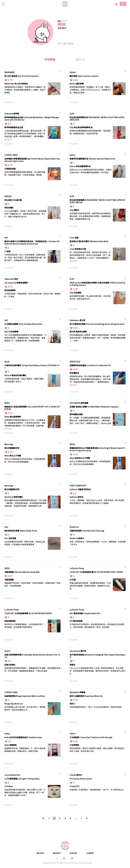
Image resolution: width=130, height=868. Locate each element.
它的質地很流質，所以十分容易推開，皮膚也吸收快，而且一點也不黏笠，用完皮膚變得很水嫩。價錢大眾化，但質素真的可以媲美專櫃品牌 (25, 257)
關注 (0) (80, 59)
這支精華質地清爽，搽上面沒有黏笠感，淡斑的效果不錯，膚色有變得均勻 (90, 297)
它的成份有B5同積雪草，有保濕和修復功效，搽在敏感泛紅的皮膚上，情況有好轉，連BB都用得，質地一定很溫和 (97, 626)
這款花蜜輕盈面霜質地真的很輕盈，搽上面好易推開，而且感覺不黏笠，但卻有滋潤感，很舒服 (25, 173)
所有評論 (50, 59)
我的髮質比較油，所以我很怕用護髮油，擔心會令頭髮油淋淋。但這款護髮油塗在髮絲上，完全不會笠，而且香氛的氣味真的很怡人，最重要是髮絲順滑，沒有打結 (90, 379)
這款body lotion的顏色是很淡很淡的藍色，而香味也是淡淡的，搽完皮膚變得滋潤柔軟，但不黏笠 (91, 171)
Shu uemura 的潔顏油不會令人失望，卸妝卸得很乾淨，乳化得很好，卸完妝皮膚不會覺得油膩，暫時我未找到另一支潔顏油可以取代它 (98, 671)
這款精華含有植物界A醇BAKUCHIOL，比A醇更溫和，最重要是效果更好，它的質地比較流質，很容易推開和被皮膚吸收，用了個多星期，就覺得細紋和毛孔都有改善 (25, 423)
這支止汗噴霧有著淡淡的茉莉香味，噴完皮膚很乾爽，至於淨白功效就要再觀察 (25, 460)
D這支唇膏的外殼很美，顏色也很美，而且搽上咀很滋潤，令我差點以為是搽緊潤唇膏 (25, 543)
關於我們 (40, 853)
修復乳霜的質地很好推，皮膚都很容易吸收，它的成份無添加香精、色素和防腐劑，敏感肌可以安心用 (90, 586)
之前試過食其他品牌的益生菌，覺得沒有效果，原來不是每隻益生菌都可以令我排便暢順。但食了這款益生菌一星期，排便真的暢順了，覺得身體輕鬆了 (25, 134)
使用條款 (73, 853)
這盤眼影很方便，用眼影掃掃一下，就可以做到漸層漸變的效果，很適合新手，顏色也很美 (25, 750)
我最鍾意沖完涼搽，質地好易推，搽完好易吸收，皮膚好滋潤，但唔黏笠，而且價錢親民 (32, 584)
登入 (123, 4)
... (76, 818)
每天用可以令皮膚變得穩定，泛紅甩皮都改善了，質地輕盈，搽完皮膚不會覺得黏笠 (25, 626)
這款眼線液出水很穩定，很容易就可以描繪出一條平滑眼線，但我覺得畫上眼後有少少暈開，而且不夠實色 (25, 90)
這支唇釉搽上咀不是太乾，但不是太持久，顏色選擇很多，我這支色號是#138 (25, 708)
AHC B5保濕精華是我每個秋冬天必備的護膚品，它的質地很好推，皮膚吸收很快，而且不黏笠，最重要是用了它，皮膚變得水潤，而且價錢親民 (25, 338)
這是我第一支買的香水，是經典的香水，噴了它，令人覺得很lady (97, 790)
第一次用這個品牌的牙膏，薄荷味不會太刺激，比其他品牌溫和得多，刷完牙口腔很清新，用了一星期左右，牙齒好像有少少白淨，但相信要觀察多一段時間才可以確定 (90, 255)
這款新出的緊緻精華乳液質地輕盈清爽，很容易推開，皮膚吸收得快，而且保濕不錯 (90, 132)
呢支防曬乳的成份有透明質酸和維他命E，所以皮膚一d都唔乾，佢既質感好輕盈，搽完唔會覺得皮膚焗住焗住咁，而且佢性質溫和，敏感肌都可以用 (25, 503)
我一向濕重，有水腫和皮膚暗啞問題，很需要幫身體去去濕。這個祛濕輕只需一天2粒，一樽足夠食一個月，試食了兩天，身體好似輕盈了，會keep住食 (91, 420)
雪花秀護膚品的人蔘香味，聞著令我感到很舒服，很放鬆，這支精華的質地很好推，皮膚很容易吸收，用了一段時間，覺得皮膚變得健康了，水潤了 (98, 338)
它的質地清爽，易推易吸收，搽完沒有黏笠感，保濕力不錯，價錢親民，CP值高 (32, 295)
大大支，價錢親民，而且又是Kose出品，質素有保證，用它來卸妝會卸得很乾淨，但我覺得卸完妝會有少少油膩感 (97, 502)
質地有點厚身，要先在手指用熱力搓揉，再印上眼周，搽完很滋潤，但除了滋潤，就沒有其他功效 (98, 750)
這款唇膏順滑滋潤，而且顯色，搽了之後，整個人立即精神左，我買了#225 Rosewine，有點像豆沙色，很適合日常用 (90, 90)
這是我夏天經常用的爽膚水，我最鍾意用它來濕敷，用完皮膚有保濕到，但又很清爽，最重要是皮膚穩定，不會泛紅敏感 (32, 669)
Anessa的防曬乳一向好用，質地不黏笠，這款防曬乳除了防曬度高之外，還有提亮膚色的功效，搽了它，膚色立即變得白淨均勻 (25, 214)
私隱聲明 (90, 853)
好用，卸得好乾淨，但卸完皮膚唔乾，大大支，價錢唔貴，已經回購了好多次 (98, 543)
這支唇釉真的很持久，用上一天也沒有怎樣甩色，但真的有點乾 (96, 707)
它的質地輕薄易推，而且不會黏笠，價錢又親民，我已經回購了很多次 (25, 380)
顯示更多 (8, 139)
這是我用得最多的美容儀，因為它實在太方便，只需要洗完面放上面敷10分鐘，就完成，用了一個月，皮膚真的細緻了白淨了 (25, 792)
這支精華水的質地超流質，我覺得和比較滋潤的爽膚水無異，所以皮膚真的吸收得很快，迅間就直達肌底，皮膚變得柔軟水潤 (90, 216)
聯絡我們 (57, 853)
